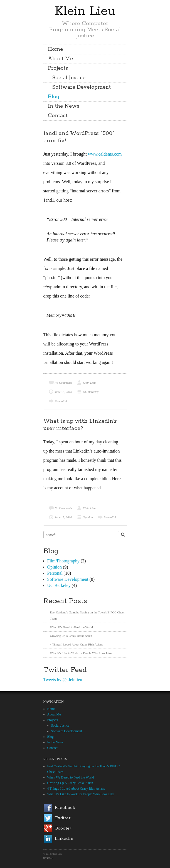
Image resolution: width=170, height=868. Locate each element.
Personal (55, 573)
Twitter (62, 818)
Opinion (88, 517)
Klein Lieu (85, 11)
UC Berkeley (91, 392)
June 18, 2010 (63, 392)
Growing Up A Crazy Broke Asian (71, 636)
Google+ (63, 828)
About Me (60, 59)
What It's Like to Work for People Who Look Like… (82, 653)
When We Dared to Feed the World (72, 627)
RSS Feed (48, 858)
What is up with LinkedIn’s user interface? (80, 425)
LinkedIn (64, 839)
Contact (58, 116)
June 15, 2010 (63, 517)
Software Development (82, 87)
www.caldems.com (105, 154)
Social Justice (69, 78)
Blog (54, 97)
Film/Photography (63, 561)
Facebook (65, 808)
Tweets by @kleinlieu (63, 680)
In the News (64, 106)
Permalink (61, 401)
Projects (58, 68)
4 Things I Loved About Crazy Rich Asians (77, 644)
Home (55, 49)
